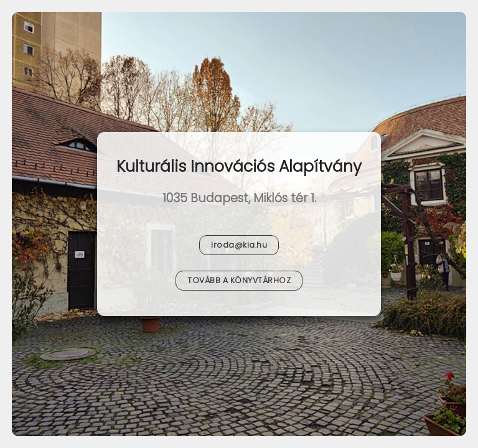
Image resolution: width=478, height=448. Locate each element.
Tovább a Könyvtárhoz (239, 280)
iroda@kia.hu (239, 245)
